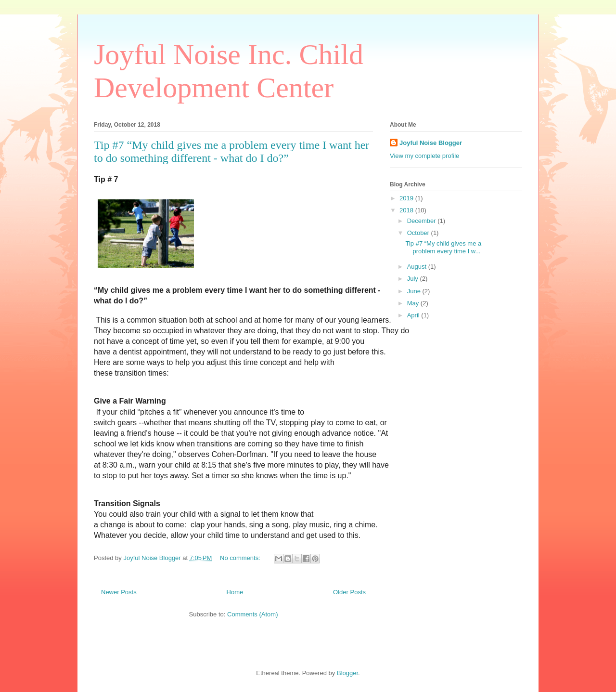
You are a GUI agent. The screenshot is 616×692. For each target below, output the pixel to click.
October (419, 233)
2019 (407, 198)
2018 (407, 210)
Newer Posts (119, 592)
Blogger (347, 673)
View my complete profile (424, 156)
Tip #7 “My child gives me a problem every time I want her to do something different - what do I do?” (231, 151)
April (414, 315)
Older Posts (349, 592)
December (423, 221)
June (415, 291)
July (414, 279)
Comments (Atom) (252, 614)
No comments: (241, 558)
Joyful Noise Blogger (431, 143)
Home (235, 592)
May (414, 303)
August (418, 267)
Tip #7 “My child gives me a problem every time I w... (443, 247)
